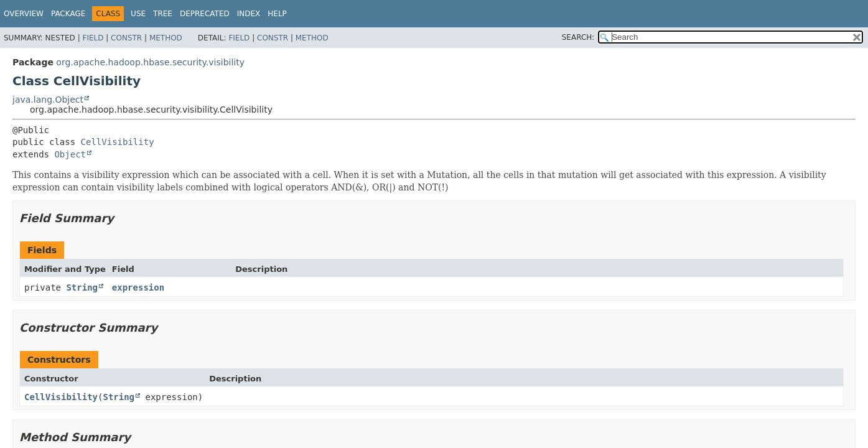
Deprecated (205, 14)
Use (138, 14)
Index (249, 14)
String (82, 287)
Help (277, 14)
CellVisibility (118, 142)
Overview (24, 14)
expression (138, 287)
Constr (126, 38)
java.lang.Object (48, 100)
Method (166, 38)
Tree (163, 14)
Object (70, 154)
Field (93, 38)
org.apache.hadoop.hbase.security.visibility (150, 62)
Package (68, 14)
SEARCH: (578, 37)
